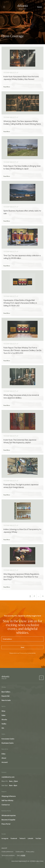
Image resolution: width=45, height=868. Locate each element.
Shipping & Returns (9, 796)
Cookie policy (20, 852)
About (4, 758)
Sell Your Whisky (7, 800)
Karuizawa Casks (8, 739)
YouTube (38, 838)
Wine (3, 711)
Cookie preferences (7, 852)
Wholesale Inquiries (9, 815)
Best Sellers (6, 692)
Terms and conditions (8, 855)
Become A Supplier (8, 820)
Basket (40, 7)
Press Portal (6, 824)
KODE (23, 855)
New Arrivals (6, 700)
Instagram (5, 838)
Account (5, 762)
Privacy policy (23, 653)
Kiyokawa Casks (8, 743)
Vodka (4, 724)
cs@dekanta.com (8, 777)
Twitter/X (22, 838)
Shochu (4, 719)
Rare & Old (5, 696)
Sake (3, 715)
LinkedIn (30, 838)
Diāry (3, 754)
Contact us (6, 805)
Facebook (14, 838)
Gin (3, 728)
